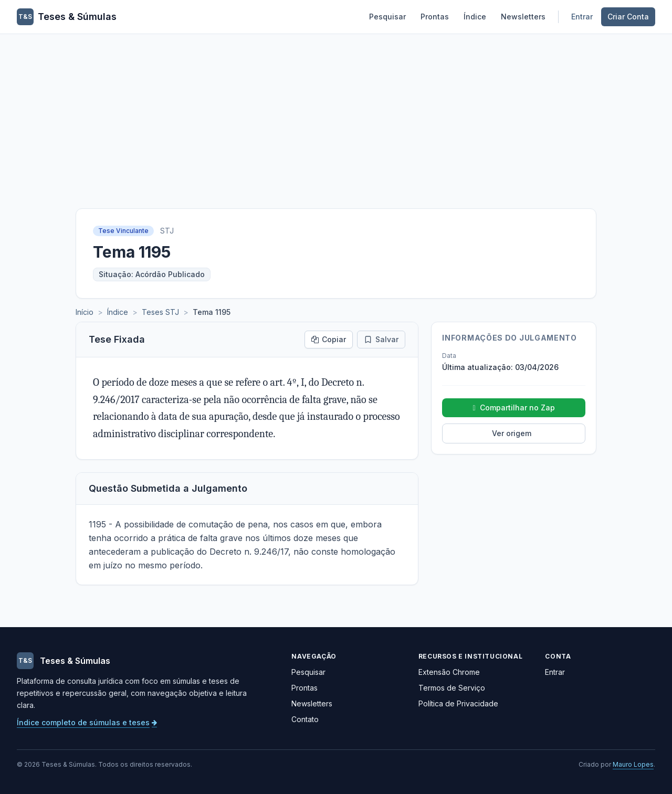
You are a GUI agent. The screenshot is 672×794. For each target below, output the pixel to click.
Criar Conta (628, 17)
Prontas (435, 17)
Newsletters (523, 17)
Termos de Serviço (452, 688)
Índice (475, 17)
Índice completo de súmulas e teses (87, 722)
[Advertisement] (336, 113)
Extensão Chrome (449, 672)
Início (85, 312)
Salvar (381, 339)
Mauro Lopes (633, 764)
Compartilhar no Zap (514, 408)
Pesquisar (387, 17)
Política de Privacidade (458, 703)
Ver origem (512, 433)
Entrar (582, 17)
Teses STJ (160, 312)
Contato (305, 719)
